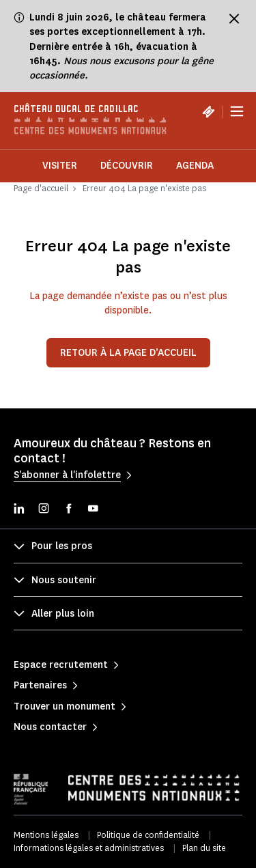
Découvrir (127, 166)
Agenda (195, 166)
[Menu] (237, 111)
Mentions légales (46, 835)
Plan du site (204, 848)
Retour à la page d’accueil (128, 353)
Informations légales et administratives (89, 848)
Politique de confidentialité (148, 835)
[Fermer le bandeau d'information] (234, 18)
